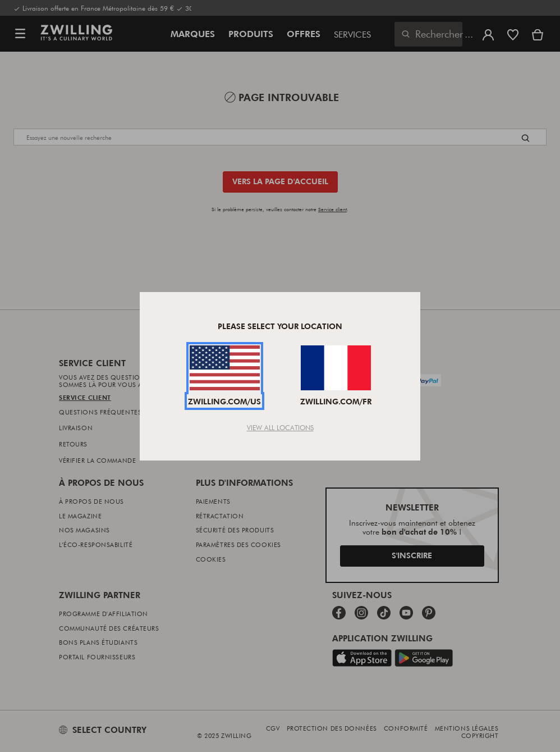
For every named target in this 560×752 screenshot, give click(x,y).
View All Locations (280, 427)
